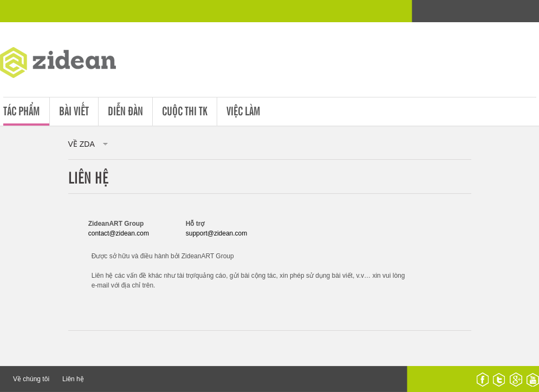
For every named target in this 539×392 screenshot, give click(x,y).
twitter (499, 380)
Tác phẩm (22, 110)
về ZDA (88, 144)
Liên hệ (73, 379)
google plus (516, 380)
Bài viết (74, 110)
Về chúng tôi (31, 379)
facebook (483, 380)
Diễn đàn (125, 110)
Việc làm (243, 110)
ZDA (66, 65)
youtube (533, 380)
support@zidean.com (217, 233)
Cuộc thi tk (185, 110)
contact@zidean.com (119, 233)
